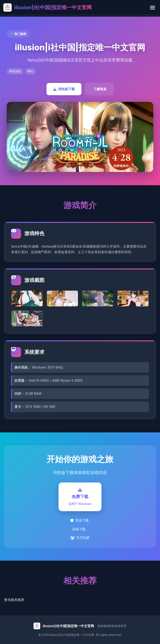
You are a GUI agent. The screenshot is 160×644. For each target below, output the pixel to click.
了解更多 (100, 89)
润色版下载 (64, 89)
